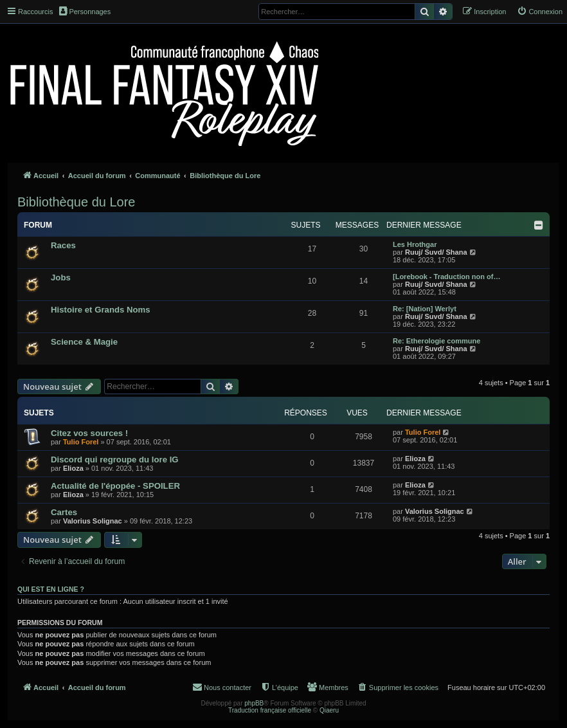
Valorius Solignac (93, 521)
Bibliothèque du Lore (76, 202)
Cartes (64, 512)
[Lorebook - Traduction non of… (446, 277)
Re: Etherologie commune (437, 341)
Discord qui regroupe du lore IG (115, 460)
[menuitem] (540, 12)
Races (63, 245)
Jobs (61, 278)
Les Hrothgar (415, 244)
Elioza (73, 468)
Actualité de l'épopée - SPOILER (115, 486)
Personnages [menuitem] (85, 11)
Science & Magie (84, 342)
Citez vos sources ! (89, 433)
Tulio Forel (81, 442)
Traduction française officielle (270, 710)
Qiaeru (329, 710)
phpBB (254, 703)
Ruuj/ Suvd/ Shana (436, 252)
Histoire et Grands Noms (101, 310)
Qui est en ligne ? (51, 589)
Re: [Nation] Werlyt (425, 309)
